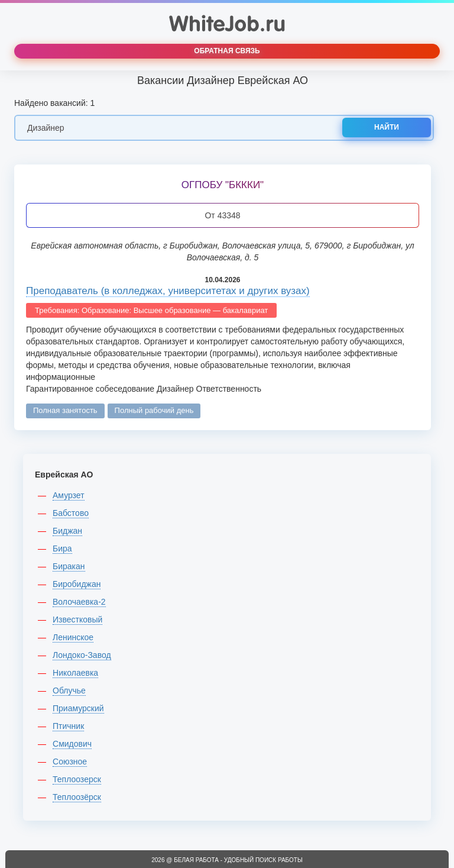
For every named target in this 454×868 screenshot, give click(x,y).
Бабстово (71, 513)
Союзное (70, 761)
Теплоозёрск (77, 797)
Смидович (72, 744)
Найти (387, 127)
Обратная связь (227, 51)
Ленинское (73, 637)
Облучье (69, 690)
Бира (62, 548)
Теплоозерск (77, 779)
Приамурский (78, 708)
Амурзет (69, 495)
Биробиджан (77, 584)
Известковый (77, 619)
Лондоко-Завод (82, 655)
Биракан (69, 566)
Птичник (68, 726)
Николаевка (75, 673)
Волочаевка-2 (79, 602)
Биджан (67, 531)
